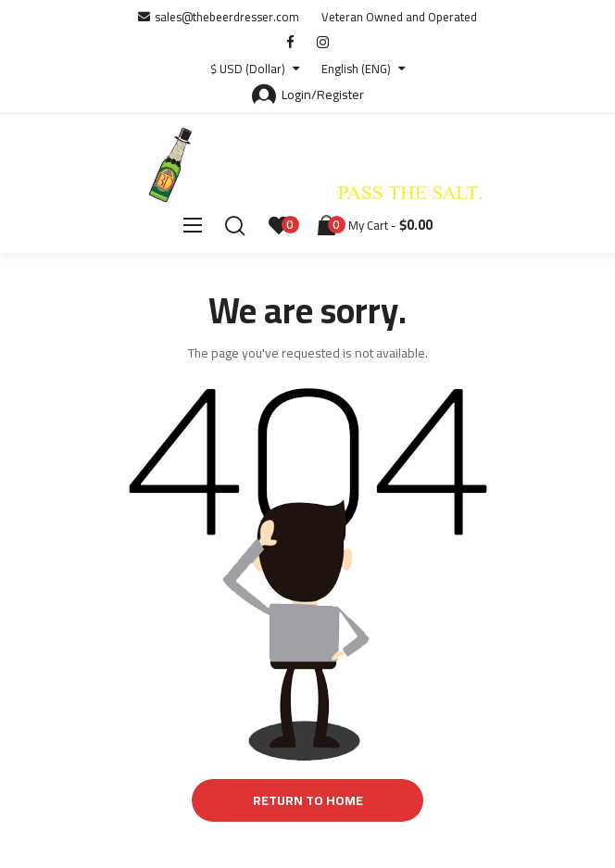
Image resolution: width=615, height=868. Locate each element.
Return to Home (308, 800)
